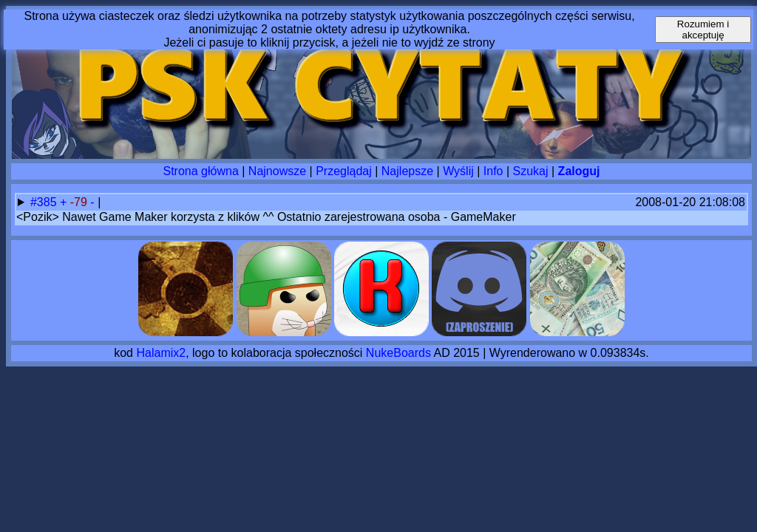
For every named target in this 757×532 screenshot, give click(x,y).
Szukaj (531, 171)
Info (493, 171)
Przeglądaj (344, 171)
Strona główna (201, 171)
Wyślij (458, 171)
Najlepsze (407, 171)
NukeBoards (398, 353)
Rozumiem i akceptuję (703, 30)
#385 (45, 202)
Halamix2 (161, 353)
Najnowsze (277, 171)
